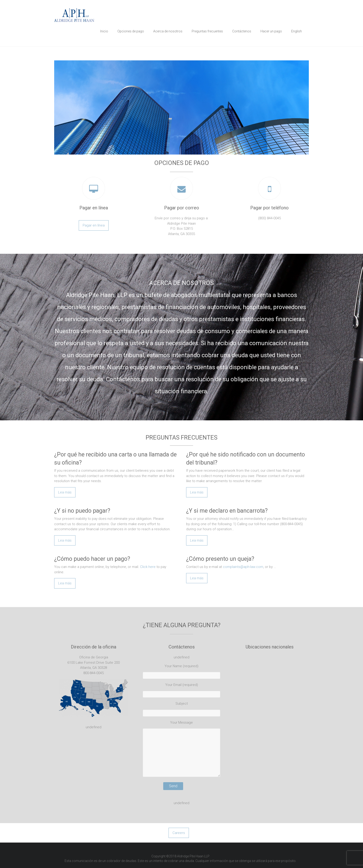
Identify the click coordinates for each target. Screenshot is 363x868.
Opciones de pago (131, 31)
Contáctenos (242, 31)
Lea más (65, 492)
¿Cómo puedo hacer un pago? (92, 559)
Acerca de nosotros (168, 31)
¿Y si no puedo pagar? (82, 511)
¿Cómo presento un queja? (220, 559)
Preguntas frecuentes (207, 31)
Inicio (104, 31)
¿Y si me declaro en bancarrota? (227, 511)
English (297, 31)
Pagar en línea (94, 225)
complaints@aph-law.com (243, 567)
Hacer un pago (271, 31)
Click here (148, 567)
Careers (179, 833)
